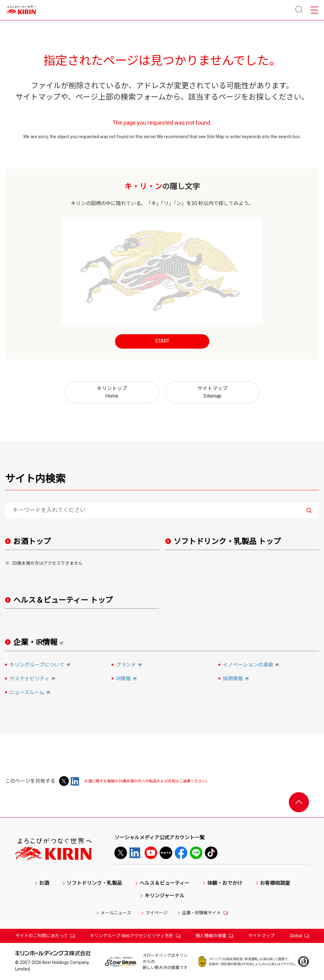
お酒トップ (32, 542)
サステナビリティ (33, 679)
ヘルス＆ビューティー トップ (63, 600)
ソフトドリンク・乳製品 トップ (227, 542)
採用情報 (237, 679)
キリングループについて (41, 665)
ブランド (130, 665)
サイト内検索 (35, 479)
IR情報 (127, 679)
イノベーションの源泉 (252, 665)
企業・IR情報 (40, 642)
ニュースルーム (31, 693)
